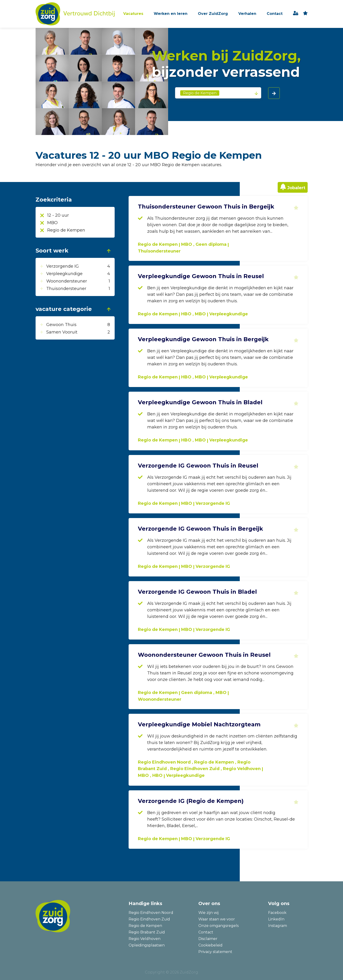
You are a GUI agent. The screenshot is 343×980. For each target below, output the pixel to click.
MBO (52, 223)
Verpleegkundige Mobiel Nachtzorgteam (199, 724)
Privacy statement (215, 952)
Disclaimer (208, 939)
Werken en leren (171, 14)
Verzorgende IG (63, 266)
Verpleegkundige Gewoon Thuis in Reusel (201, 276)
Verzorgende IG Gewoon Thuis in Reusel (198, 466)
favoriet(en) (305, 14)
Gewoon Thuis (62, 325)
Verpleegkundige (65, 274)
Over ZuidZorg (213, 14)
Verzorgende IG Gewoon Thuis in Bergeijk (200, 529)
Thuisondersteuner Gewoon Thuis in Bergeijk (206, 207)
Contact (275, 14)
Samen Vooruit (62, 332)
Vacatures (133, 14)
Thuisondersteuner (67, 289)
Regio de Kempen (66, 230)
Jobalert (296, 188)
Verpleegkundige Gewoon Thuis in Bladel (200, 402)
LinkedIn (276, 919)
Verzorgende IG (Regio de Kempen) (191, 801)
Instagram (278, 926)
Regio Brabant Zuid (147, 932)
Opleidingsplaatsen (147, 945)
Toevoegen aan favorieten (296, 208)
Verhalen (247, 14)
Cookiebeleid (210, 945)
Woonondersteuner (67, 281)
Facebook (277, 913)
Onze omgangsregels (218, 926)
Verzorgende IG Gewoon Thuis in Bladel (197, 592)
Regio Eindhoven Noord (151, 913)
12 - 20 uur (58, 215)
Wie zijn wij (208, 913)
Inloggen (296, 14)
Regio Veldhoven (145, 939)
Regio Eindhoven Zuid (149, 919)
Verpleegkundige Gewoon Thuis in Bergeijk (203, 339)
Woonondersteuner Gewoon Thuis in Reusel (204, 655)
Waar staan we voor (217, 919)
